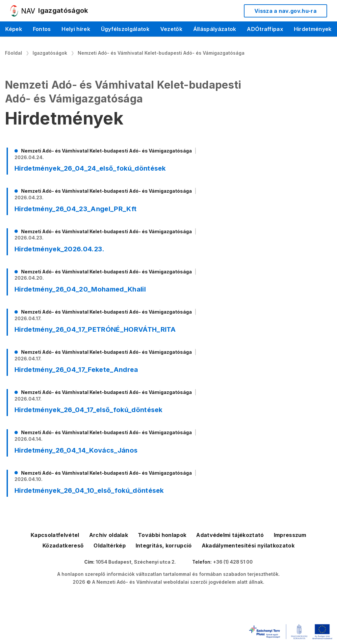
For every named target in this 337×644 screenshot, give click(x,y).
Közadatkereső (63, 546)
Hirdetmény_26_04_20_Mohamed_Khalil (80, 289)
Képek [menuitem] (14, 29)
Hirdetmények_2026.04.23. (60, 249)
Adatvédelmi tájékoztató (230, 535)
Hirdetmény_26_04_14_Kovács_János (76, 450)
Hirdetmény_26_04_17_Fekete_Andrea (76, 370)
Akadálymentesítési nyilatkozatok (248, 546)
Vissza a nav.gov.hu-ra (285, 11)
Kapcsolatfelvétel (55, 535)
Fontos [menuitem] (42, 29)
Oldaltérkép (110, 546)
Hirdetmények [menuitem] (313, 29)
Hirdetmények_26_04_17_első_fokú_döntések (89, 410)
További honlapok (162, 535)
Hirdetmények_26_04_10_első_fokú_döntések (89, 490)
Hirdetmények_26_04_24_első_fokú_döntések (90, 168)
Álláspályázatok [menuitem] (215, 29)
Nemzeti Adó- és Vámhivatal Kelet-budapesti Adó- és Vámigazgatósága (161, 53)
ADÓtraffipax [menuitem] (265, 29)
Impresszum (290, 535)
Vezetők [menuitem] (171, 29)
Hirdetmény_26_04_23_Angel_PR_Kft (76, 209)
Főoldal (13, 53)
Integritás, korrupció (164, 546)
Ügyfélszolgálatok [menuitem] (125, 29)
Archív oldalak (109, 535)
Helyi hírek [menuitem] (76, 29)
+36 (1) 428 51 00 (233, 562)
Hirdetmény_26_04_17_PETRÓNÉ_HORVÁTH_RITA (95, 329)
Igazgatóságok (50, 53)
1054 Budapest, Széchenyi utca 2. (136, 562)
